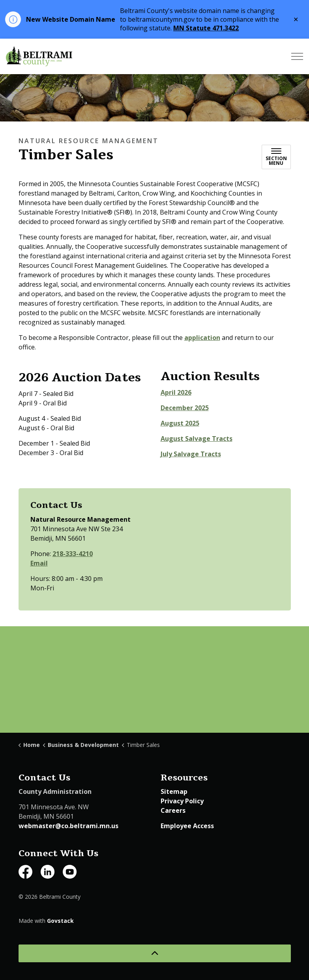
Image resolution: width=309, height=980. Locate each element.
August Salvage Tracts (197, 439)
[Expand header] (297, 56)
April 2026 (176, 392)
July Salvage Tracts (191, 454)
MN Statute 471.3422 (206, 28)
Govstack (60, 921)
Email (39, 563)
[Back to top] (155, 953)
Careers (173, 810)
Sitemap (174, 791)
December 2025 (185, 408)
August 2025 (180, 423)
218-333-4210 (73, 554)
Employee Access (187, 826)
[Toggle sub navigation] (276, 157)
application (202, 338)
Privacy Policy (182, 801)
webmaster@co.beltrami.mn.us (68, 826)
